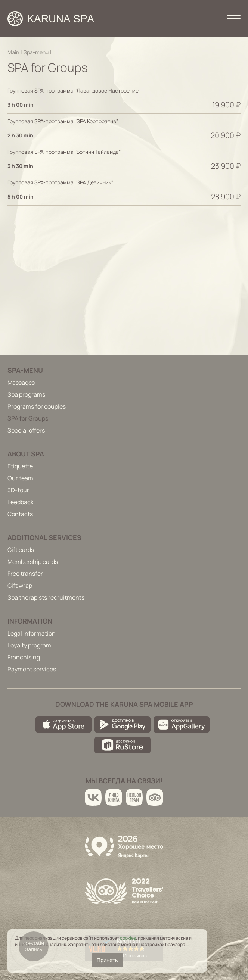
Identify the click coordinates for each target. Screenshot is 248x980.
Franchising (24, 657)
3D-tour (18, 490)
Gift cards (21, 550)
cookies (128, 938)
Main (13, 52)
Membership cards (33, 562)
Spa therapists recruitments (46, 597)
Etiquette (20, 466)
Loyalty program (29, 645)
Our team (20, 478)
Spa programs (26, 394)
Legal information (32, 633)
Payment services (32, 669)
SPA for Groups (28, 418)
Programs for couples (37, 406)
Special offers (26, 430)
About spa (26, 454)
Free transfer (25, 574)
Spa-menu (36, 52)
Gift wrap (20, 586)
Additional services (44, 537)
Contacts (20, 514)
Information (30, 621)
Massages (21, 383)
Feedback (21, 502)
